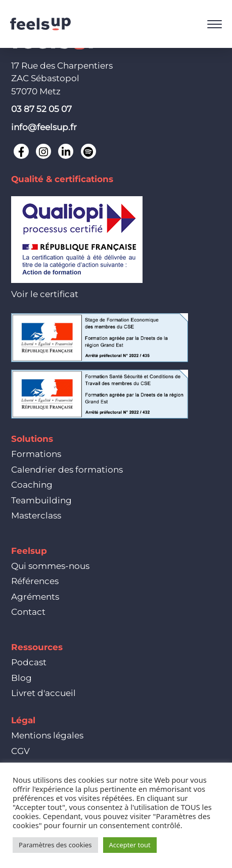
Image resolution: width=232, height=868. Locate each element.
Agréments (35, 597)
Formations (36, 454)
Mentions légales (47, 735)
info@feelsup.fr (44, 127)
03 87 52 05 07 (41, 109)
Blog (21, 678)
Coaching (32, 485)
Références (35, 581)
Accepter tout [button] (130, 845)
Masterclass (36, 515)
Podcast (29, 662)
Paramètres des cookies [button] (55, 845)
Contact (28, 612)
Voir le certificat (45, 294)
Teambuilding (41, 500)
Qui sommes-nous (50, 566)
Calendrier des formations (67, 470)
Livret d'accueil (43, 693)
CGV (20, 751)
